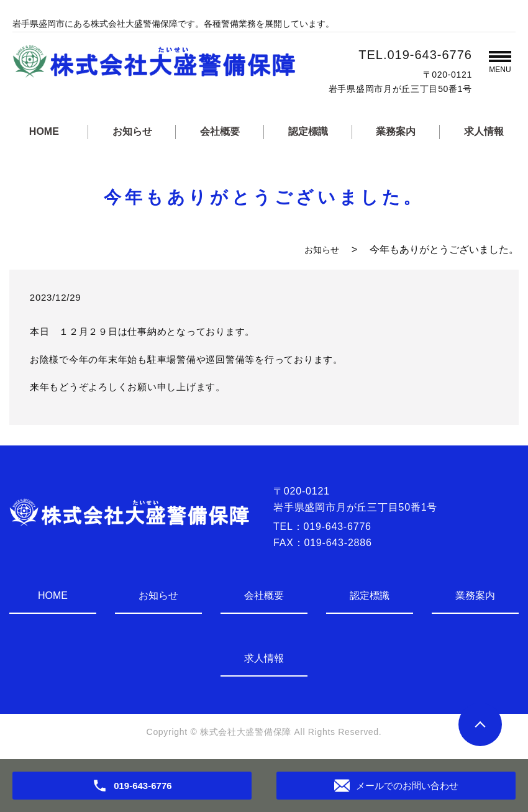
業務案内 (396, 131)
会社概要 (220, 131)
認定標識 (308, 131)
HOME (44, 131)
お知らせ (132, 131)
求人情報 (484, 131)
